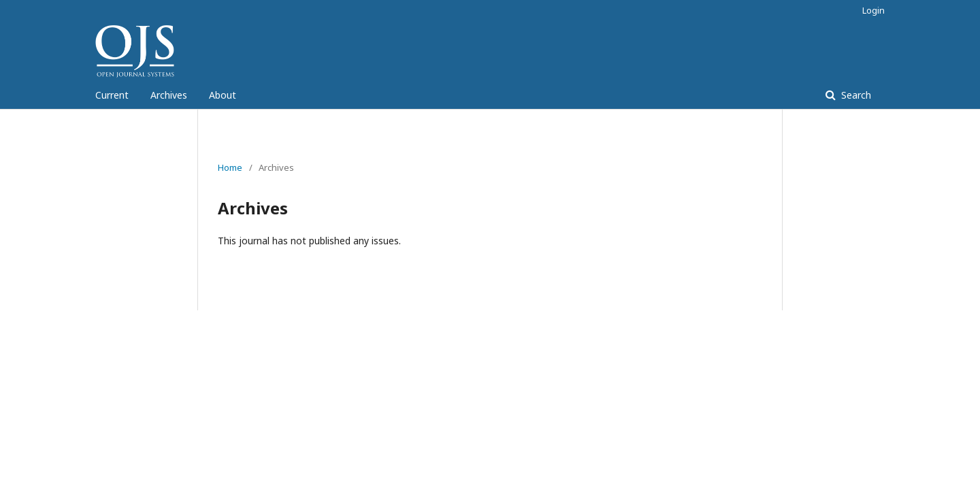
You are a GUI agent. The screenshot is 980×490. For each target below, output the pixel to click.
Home (230, 167)
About (223, 95)
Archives (169, 95)
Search (855, 95)
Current (112, 95)
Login (873, 10)
